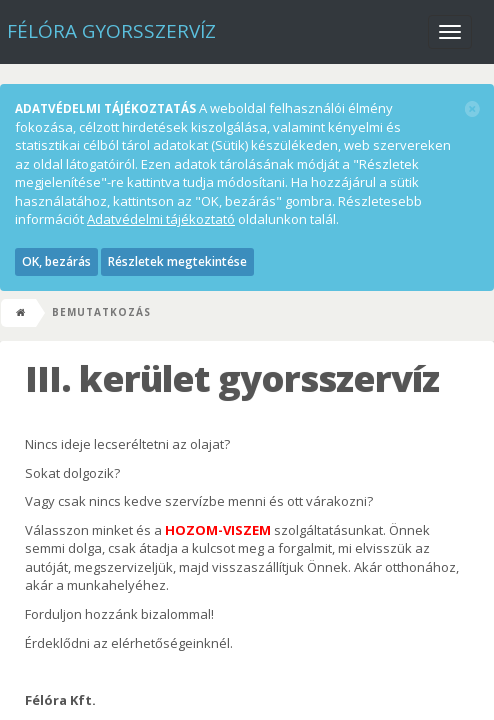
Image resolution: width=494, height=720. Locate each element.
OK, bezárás (56, 261)
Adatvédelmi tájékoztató (161, 219)
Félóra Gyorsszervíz (111, 31)
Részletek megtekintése (177, 261)
